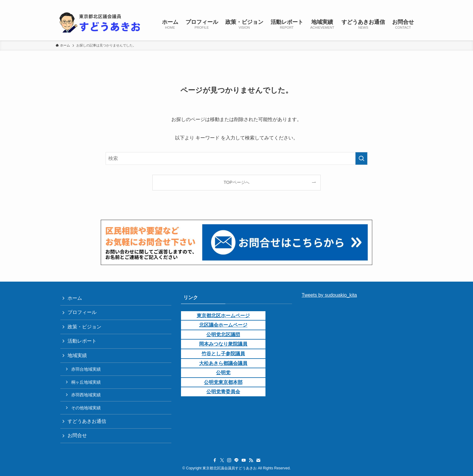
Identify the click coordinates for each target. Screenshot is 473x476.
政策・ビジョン (84, 327)
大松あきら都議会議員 (223, 363)
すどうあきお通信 (87, 421)
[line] (382, 3)
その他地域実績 (86, 408)
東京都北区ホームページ (223, 316)
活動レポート (82, 341)
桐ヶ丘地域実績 (86, 382)
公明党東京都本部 (223, 382)
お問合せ (77, 435)
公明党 (223, 373)
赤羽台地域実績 (86, 369)
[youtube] (390, 3)
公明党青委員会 (223, 392)
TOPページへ (236, 182)
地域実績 (77, 355)
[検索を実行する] (361, 158)
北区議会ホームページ (223, 325)
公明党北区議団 (223, 335)
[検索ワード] (237, 158)
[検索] (414, 3)
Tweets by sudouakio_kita (329, 295)
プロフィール (82, 312)
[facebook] (359, 3)
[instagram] (374, 3)
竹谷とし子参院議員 (223, 354)
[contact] (406, 3)
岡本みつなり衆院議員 (223, 344)
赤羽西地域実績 (86, 395)
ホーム (75, 298)
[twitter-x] (367, 3)
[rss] (398, 3)
